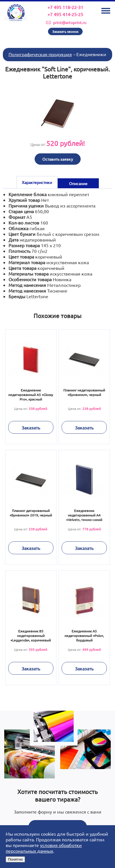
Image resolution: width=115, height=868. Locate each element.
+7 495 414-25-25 (65, 14)
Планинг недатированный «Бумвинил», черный (84, 392)
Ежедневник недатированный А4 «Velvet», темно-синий (84, 515)
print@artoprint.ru (70, 22)
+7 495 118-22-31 (65, 7)
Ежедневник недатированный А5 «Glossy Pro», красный (31, 395)
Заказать (31, 427)
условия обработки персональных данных (44, 848)
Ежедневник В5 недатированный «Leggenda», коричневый (31, 636)
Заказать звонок (65, 31)
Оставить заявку (58, 159)
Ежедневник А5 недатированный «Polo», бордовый (84, 636)
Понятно (15, 859)
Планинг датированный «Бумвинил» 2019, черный (31, 513)
